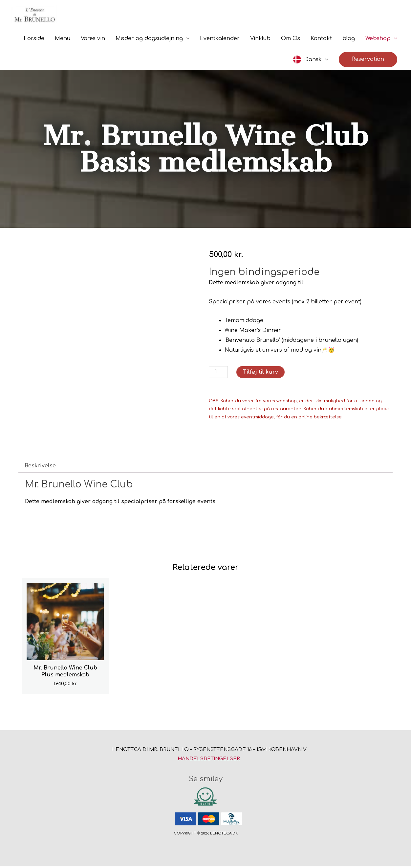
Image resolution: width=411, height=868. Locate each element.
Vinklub (260, 40)
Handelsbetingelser (209, 760)
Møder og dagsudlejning (149, 40)
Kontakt (321, 40)
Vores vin (93, 40)
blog (349, 40)
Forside (34, 40)
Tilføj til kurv (260, 374)
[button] (368, 61)
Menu (63, 40)
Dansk (313, 61)
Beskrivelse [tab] (40, 467)
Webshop (378, 40)
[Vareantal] (218, 374)
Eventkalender (220, 40)
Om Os (291, 40)
